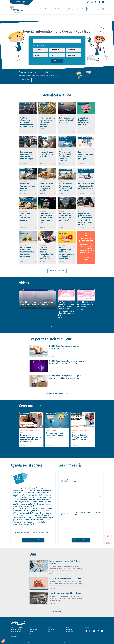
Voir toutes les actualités (57, 271)
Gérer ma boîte (48, 9)
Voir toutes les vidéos (57, 327)
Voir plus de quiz (57, 611)
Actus (42, 9)
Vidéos (55, 9)
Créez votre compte (86, 259)
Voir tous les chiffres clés (81, 540)
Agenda (74, 9)
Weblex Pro (69, 631)
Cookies (59, 642)
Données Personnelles (51, 642)
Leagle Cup (24, 2)
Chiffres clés (80, 9)
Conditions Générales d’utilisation (39, 642)
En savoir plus (25, 80)
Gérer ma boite (33, 629)
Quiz (69, 9)
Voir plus (57, 452)
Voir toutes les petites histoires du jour (57, 394)
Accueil (21, 17)
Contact (18, 2)
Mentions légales (27, 642)
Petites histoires (62, 9)
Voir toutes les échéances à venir (33, 540)
